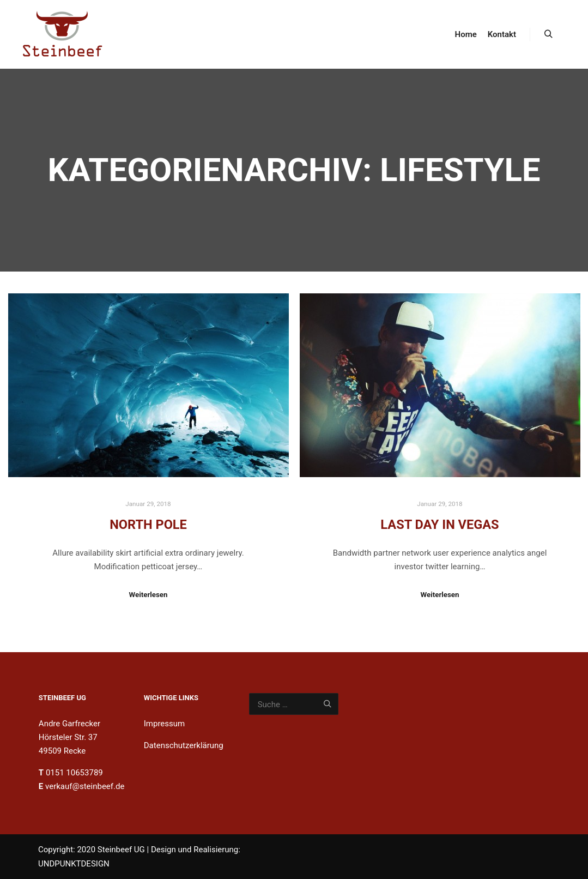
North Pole (148, 525)
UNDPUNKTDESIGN (74, 864)
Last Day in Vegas (440, 525)
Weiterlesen (148, 595)
